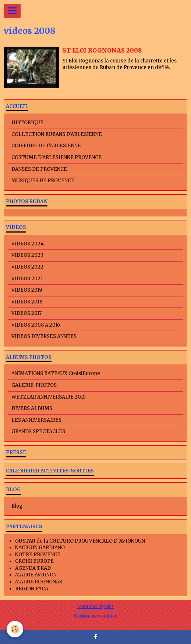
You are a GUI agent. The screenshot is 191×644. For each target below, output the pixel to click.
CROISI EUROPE (34, 561)
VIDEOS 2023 (27, 255)
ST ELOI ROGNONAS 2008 (102, 51)
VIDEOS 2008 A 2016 (36, 325)
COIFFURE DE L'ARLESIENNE (46, 146)
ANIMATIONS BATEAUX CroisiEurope (56, 373)
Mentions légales (95, 606)
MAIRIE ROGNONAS (39, 582)
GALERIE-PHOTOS (34, 385)
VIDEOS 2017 (26, 313)
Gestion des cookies (95, 616)
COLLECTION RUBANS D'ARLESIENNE (57, 134)
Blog (17, 506)
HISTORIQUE (27, 123)
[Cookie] (15, 629)
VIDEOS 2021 (27, 279)
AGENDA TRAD (33, 568)
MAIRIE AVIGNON (36, 575)
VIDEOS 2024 (28, 244)
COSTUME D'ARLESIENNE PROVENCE (56, 157)
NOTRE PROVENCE (38, 555)
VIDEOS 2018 (27, 302)
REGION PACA (32, 589)
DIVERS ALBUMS (32, 408)
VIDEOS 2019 (27, 290)
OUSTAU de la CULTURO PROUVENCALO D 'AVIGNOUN (80, 541)
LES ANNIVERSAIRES (36, 420)
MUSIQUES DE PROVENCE (43, 181)
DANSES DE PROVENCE (39, 169)
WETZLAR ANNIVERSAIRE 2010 (49, 397)
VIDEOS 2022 (27, 267)
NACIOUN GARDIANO (40, 548)
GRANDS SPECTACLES (38, 431)
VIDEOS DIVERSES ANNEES (44, 336)
